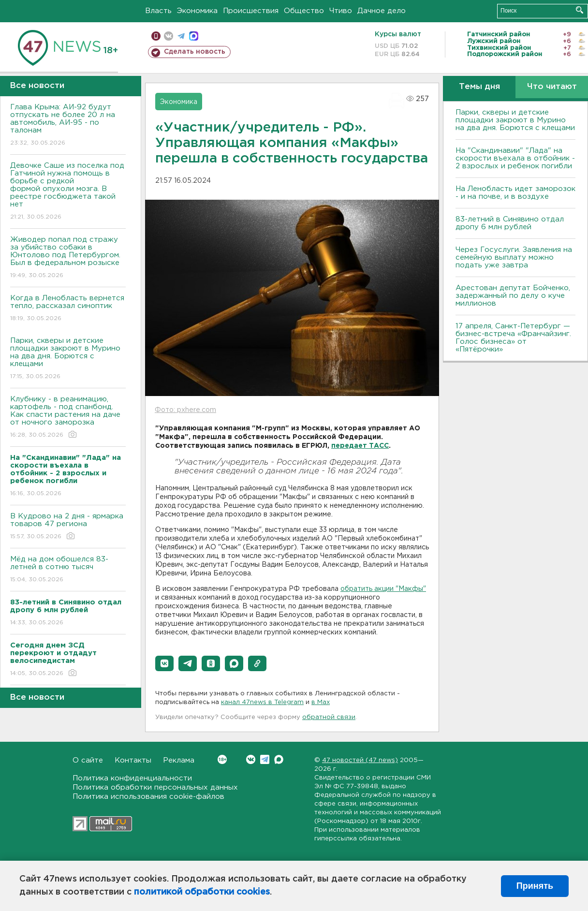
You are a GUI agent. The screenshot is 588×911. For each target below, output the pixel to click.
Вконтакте (222, 759)
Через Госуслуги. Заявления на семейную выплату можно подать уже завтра (514, 257)
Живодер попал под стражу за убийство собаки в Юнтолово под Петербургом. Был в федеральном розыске (68, 258)
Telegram (265, 759)
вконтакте (169, 36)
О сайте (88, 760)
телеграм (181, 36)
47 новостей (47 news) (360, 760)
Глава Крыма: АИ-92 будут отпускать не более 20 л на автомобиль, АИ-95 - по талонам (68, 125)
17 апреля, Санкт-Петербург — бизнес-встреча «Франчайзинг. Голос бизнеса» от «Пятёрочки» (513, 338)
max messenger (194, 36)
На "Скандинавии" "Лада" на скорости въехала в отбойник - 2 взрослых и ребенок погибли (515, 158)
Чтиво (341, 11)
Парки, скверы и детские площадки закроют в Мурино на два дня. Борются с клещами (68, 359)
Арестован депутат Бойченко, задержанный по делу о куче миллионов (513, 296)
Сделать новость (195, 52)
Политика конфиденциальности (132, 778)
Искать (580, 10)
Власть (158, 11)
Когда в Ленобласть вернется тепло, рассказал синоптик (68, 309)
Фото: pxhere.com (185, 410)
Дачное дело (382, 11)
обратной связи (329, 717)
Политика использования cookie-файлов (148, 797)
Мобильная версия (156, 36)
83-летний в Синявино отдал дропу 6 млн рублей (510, 223)
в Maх (321, 702)
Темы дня (479, 87)
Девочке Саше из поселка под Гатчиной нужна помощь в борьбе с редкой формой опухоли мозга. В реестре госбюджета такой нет (68, 192)
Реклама (179, 760)
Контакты (133, 760)
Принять (535, 886)
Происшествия (251, 11)
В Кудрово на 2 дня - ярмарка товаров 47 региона (68, 527)
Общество (304, 11)
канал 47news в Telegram (262, 702)
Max (279, 759)
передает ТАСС (360, 446)
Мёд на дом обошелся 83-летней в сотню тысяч (68, 570)
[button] (164, 663)
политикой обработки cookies (202, 892)
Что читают (552, 87)
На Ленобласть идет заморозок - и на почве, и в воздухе (515, 193)
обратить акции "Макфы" (383, 589)
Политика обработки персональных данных (155, 787)
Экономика (197, 11)
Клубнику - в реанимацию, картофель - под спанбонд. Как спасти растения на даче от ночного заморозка (68, 418)
